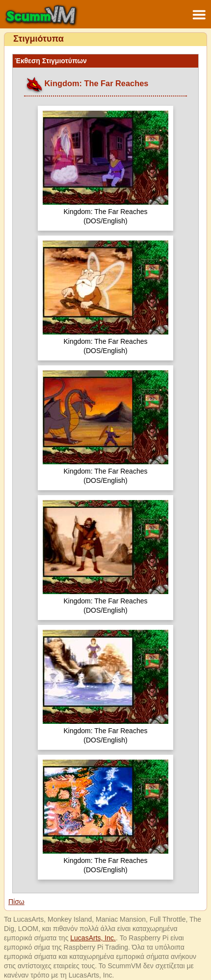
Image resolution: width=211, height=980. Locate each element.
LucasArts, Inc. (93, 938)
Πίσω (16, 902)
